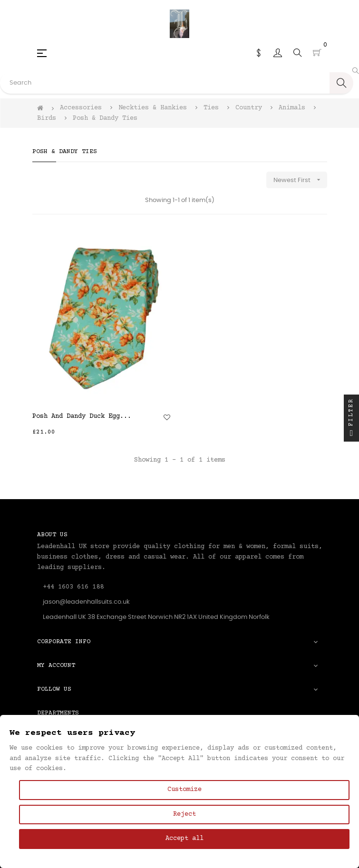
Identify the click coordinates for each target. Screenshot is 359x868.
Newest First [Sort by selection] (300, 180)
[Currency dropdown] (259, 53)
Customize (184, 790)
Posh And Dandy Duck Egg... (82, 416)
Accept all (184, 839)
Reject (184, 814)
